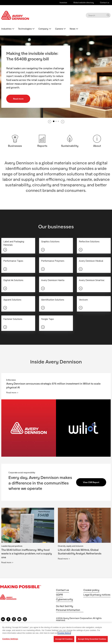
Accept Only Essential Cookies (92, 639)
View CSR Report (91, 482)
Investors (63, 2)
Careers (59, 29)
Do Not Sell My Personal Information (68, 608)
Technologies (25, 29)
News (72, 29)
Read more (18, 99)
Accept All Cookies (64, 639)
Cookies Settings (10, 639)
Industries (6, 29)
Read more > (12, 393)
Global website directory (84, 2)
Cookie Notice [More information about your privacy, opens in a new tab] (64, 633)
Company (43, 29)
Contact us (105, 2)
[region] (56, 634)
